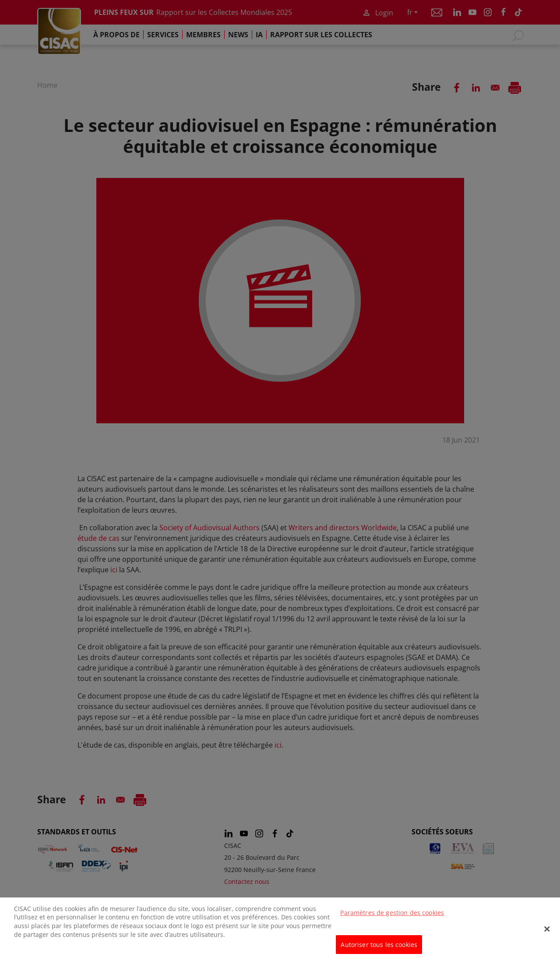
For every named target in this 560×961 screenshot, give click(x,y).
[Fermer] (547, 934)
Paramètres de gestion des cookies (392, 917)
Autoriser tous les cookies (379, 949)
